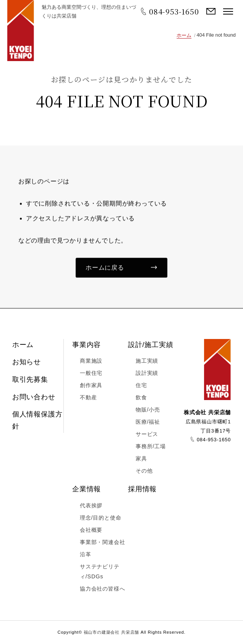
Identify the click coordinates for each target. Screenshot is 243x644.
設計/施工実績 (151, 345)
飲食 (141, 398)
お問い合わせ (211, 11)
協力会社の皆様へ (102, 589)
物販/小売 (148, 410)
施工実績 (147, 361)
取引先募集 (30, 380)
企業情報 (87, 489)
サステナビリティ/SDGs (100, 572)
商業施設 (91, 361)
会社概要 (91, 530)
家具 (141, 458)
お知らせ (27, 362)
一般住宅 (91, 373)
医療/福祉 (148, 422)
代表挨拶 (91, 506)
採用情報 (142, 489)
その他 (144, 471)
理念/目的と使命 (100, 518)
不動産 (88, 398)
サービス (147, 434)
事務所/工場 (151, 446)
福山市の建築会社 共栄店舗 (21, 31)
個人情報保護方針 (37, 421)
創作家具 (91, 386)
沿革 (86, 555)
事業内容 (87, 345)
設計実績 (147, 373)
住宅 (141, 386)
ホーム (184, 35)
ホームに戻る (105, 268)
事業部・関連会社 (102, 542)
